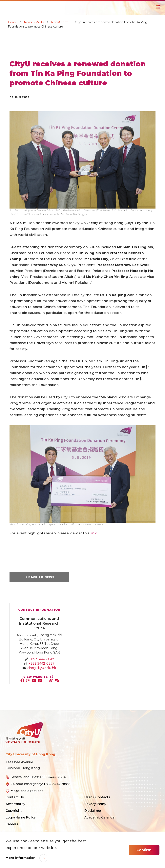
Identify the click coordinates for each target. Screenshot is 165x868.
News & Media (34, 22)
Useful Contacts (97, 797)
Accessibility (15, 804)
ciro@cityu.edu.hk (42, 668)
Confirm (144, 850)
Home (12, 22)
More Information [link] (21, 858)
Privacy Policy (95, 804)
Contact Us (15, 797)
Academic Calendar (100, 817)
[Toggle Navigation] (158, 7)
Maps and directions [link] (27, 791)
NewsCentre (60, 22)
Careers (12, 824)
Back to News (41, 577)
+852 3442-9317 (42, 659)
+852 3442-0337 (42, 664)
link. (94, 533)
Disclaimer (93, 811)
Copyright (14, 811)
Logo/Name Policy (21, 817)
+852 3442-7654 (52, 777)
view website (39, 677)
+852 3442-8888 (57, 784)
